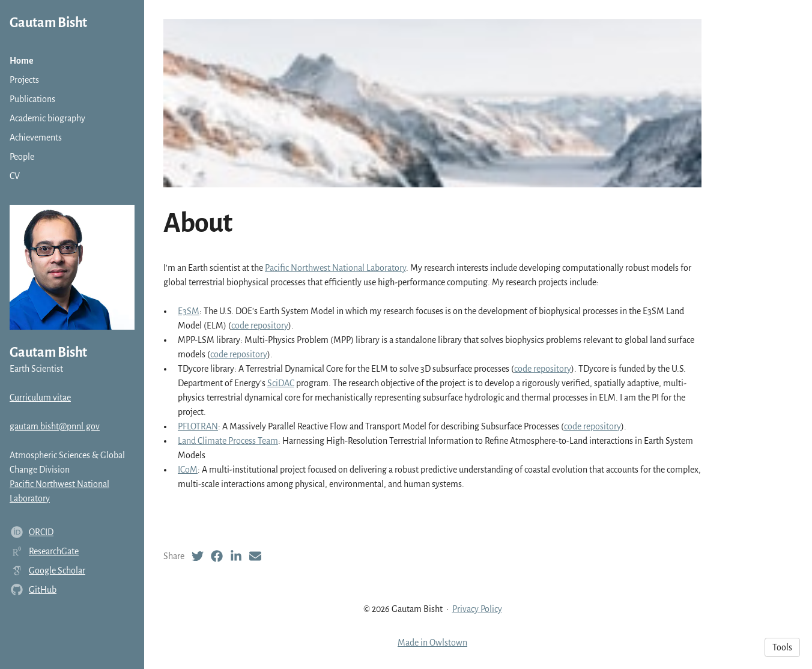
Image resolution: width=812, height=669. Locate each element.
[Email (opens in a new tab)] (255, 556)
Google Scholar (57, 571)
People (22, 157)
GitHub (43, 590)
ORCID (41, 532)
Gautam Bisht (48, 23)
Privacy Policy (477, 609)
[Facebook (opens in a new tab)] (217, 556)
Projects (24, 80)
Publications (32, 99)
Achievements (36, 138)
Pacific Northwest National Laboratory (335, 268)
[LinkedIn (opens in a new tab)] (236, 556)
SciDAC (281, 383)
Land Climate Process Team (228, 441)
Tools (782, 647)
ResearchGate (54, 551)
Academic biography (47, 118)
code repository (260, 325)
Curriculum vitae (40, 398)
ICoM (188, 470)
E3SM (189, 311)
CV (15, 176)
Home (22, 61)
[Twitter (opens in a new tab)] (198, 556)
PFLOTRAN (198, 426)
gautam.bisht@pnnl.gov (55, 426)
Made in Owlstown (432, 643)
